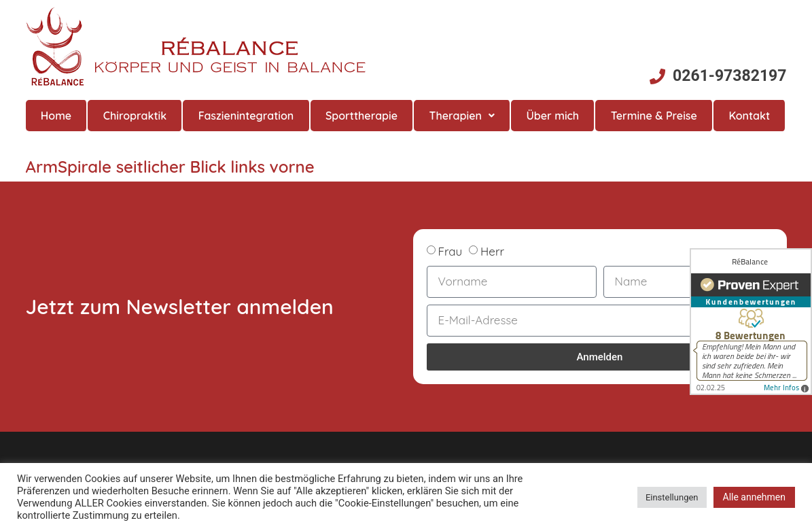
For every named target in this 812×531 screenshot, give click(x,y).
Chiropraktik (135, 116)
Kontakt (749, 116)
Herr (492, 251)
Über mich (552, 116)
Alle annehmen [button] (754, 497)
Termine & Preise (654, 116)
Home (56, 116)
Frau (450, 251)
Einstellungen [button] (672, 497)
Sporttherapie (361, 116)
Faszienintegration (246, 116)
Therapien (462, 116)
